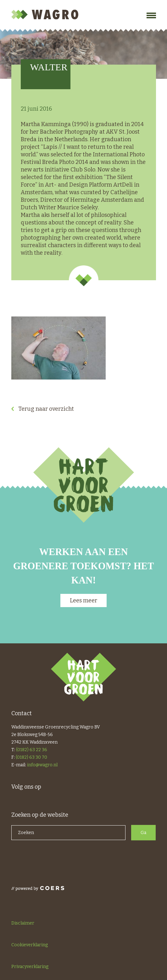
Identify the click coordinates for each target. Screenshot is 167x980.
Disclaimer (23, 923)
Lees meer (83, 600)
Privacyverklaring (30, 967)
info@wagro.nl (42, 765)
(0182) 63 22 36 (32, 750)
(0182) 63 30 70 (31, 757)
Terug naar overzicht (46, 409)
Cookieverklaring (30, 945)
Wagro (46, 14)
